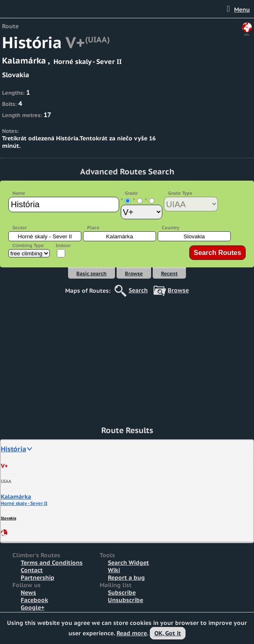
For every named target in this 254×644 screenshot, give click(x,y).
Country (171, 228)
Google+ (33, 607)
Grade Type (180, 193)
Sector (20, 228)
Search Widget (128, 563)
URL (247, 35)
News (28, 593)
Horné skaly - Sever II (24, 503)
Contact (32, 570)
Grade (131, 193)
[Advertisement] (127, 357)
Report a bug (126, 578)
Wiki (114, 570)
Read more (132, 633)
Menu (242, 10)
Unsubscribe (126, 600)
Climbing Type (28, 245)
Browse (134, 273)
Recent (169, 273)
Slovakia (9, 518)
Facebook (34, 600)
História (13, 449)
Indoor (63, 245)
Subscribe (122, 593)
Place (93, 228)
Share (4, 533)
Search (138, 290)
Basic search (92, 273)
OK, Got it (168, 633)
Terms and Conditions (52, 563)
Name (19, 193)
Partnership (38, 578)
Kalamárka (16, 497)
